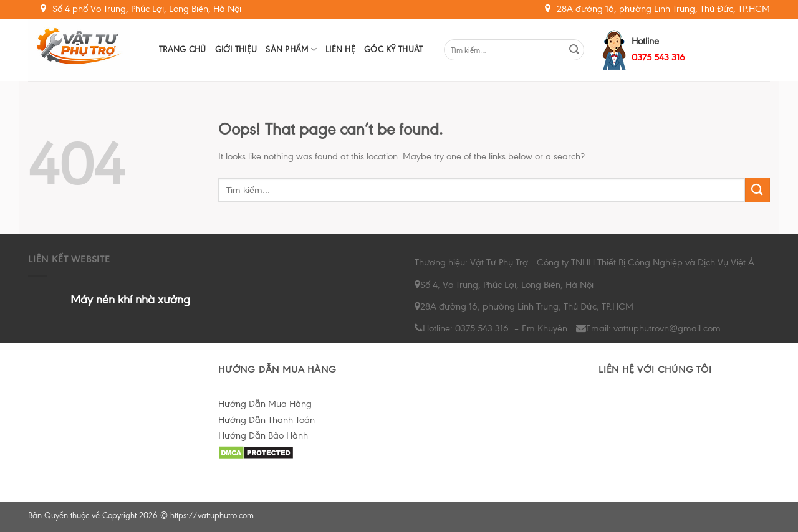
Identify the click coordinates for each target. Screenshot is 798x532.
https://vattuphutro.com (212, 515)
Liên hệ (340, 50)
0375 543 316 (658, 57)
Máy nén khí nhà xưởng (130, 299)
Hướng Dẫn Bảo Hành (263, 435)
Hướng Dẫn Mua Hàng (265, 404)
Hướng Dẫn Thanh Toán (267, 420)
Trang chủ (183, 50)
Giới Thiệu (236, 50)
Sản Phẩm (291, 50)
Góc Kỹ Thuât (393, 50)
